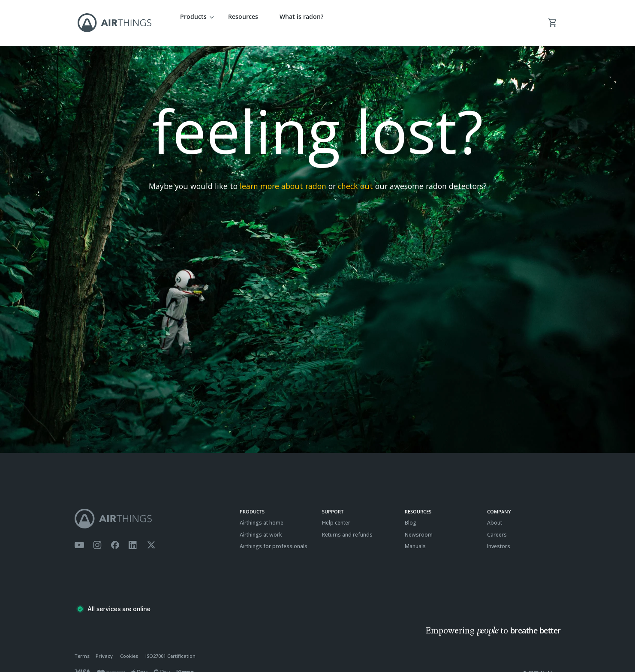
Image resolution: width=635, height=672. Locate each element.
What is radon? (301, 16)
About (495, 511)
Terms (82, 644)
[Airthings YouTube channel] (79, 534)
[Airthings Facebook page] (115, 534)
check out (355, 174)
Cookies (129, 644)
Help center (336, 511)
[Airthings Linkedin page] (133, 534)
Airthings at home (262, 511)
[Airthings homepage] (153, 507)
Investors (499, 535)
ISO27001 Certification (170, 644)
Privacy (104, 644)
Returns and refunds (347, 523)
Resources (243, 16)
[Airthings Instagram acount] (97, 534)
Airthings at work (261, 523)
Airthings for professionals (274, 535)
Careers (497, 523)
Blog (411, 511)
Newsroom (419, 523)
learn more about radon (283, 174)
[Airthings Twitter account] (151, 534)
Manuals (415, 535)
